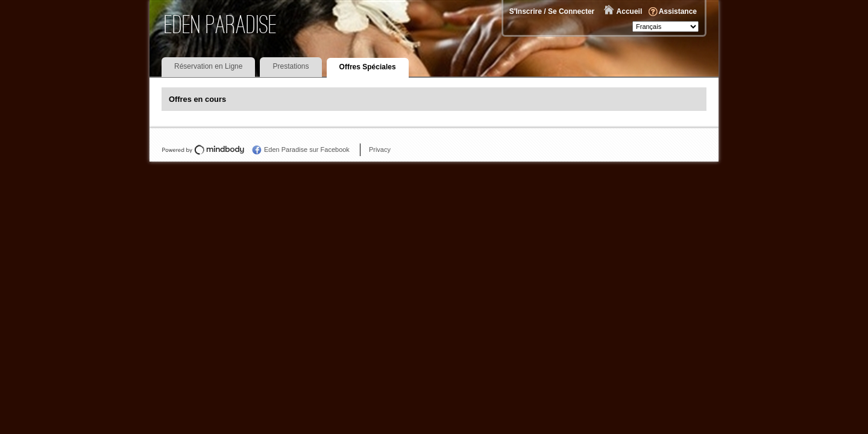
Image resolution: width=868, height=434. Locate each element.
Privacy (380, 149)
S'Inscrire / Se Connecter (552, 11)
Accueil (630, 11)
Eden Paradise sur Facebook (307, 149)
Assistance (678, 11)
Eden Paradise (221, 24)
